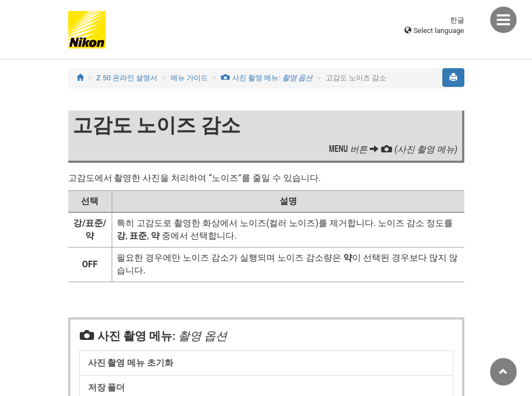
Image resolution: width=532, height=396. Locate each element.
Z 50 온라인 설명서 (127, 78)
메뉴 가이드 (189, 78)
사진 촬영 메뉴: (267, 78)
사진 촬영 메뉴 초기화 (131, 363)
